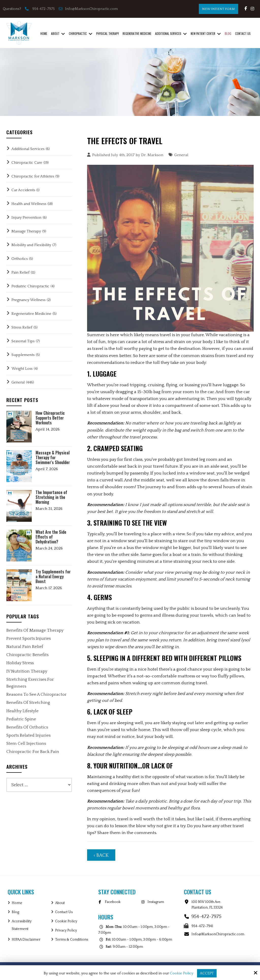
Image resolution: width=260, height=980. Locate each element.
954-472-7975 (44, 9)
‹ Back (101, 855)
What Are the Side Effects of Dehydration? (51, 537)
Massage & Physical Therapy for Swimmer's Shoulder (53, 458)
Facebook (113, 902)
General (181, 155)
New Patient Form (218, 9)
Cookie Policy (182, 973)
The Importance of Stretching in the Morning (51, 497)
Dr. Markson (152, 155)
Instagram (156, 902)
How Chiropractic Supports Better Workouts (50, 418)
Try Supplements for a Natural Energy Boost (53, 577)
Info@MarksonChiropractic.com (89, 9)
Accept (207, 973)
